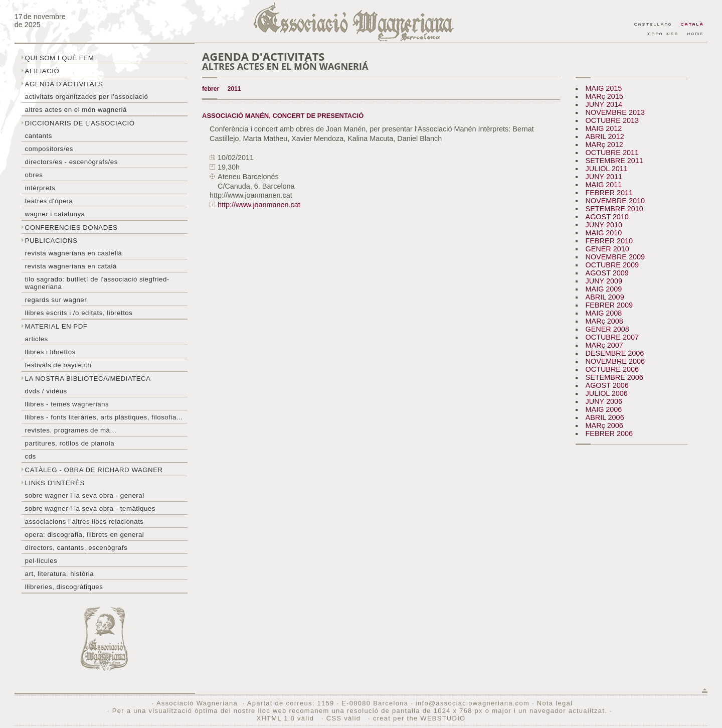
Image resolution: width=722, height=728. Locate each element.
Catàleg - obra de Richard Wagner (94, 470)
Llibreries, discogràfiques (64, 587)
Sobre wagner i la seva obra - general (85, 495)
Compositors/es (49, 149)
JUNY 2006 (604, 401)
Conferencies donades (71, 228)
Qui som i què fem (60, 58)
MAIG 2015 (604, 88)
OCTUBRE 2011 (612, 153)
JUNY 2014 (604, 104)
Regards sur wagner (56, 300)
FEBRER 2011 (609, 193)
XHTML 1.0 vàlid (286, 718)
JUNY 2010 (604, 225)
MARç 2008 (604, 321)
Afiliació (42, 71)
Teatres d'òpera (49, 201)
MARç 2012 (604, 144)
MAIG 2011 (604, 185)
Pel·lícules (41, 561)
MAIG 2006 (604, 409)
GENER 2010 (607, 249)
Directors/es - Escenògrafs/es (71, 162)
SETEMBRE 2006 (614, 377)
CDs (31, 456)
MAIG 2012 (604, 128)
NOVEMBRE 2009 (615, 257)
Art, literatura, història (60, 574)
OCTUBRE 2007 (612, 337)
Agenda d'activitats (64, 84)
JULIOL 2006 (607, 393)
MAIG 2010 (604, 233)
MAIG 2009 (604, 289)
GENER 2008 (607, 329)
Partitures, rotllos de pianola (70, 443)
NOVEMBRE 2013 (615, 112)
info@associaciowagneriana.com (473, 703)
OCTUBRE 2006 (612, 369)
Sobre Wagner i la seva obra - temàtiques (90, 508)
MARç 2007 (604, 345)
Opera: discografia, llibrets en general (85, 535)
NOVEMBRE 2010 (615, 201)
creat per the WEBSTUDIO (419, 718)
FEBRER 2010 (609, 241)
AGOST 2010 (607, 217)
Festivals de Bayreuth (58, 365)
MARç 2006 (604, 425)
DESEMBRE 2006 (615, 353)
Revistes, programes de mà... (71, 430)
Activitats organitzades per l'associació (87, 97)
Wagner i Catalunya (55, 214)
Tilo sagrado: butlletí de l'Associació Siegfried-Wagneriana (97, 283)
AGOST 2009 (607, 273)
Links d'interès (55, 483)
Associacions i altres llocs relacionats (84, 522)
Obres (34, 175)
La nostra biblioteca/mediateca (88, 379)
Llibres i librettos (50, 352)
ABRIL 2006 (605, 417)
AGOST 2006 (607, 385)
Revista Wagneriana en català (71, 266)
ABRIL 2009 (605, 297)
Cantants (39, 136)
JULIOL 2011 (607, 169)
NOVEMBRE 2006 (615, 361)
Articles (37, 339)
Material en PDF (56, 326)
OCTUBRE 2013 (612, 120)
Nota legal (555, 703)
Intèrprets (40, 188)
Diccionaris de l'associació (80, 123)
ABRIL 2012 (605, 136)
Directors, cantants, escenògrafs (76, 548)
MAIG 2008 (604, 313)
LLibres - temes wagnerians (67, 404)
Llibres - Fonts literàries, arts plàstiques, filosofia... (104, 417)
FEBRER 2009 (609, 305)
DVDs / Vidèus (46, 391)
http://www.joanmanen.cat (259, 205)
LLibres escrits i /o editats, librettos (79, 313)
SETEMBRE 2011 (614, 161)
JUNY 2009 (604, 281)
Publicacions (51, 241)
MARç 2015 (604, 96)
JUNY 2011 (604, 177)
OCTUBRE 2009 (612, 265)
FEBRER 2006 (609, 433)
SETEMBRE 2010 (614, 209)
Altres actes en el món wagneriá (76, 110)
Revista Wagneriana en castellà (74, 253)
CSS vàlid (345, 718)
